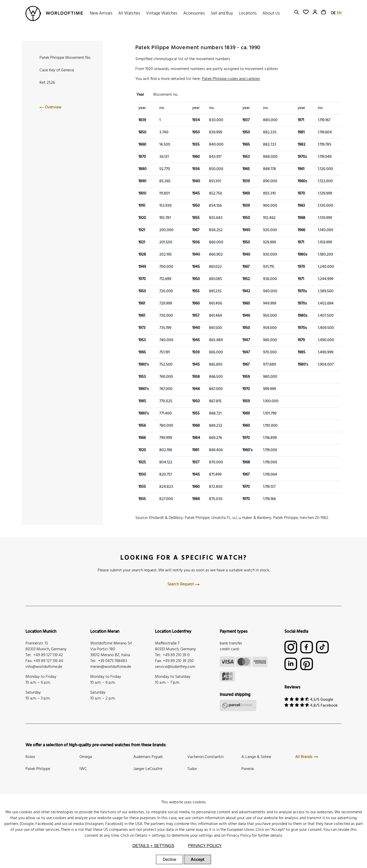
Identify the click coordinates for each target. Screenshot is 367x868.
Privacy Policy (239, 836)
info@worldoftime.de (44, 667)
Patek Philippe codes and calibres (231, 79)
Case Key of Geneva (57, 70)
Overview (50, 107)
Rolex (30, 757)
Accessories (194, 13)
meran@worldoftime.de (111, 667)
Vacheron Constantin (205, 757)
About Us (271, 13)
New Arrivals (101, 13)
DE (333, 13)
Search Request (183, 584)
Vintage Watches (162, 13)
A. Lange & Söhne (256, 757)
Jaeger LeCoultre (148, 769)
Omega (86, 757)
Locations (248, 13)
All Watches (129, 13)
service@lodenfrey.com (175, 667)
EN (339, 13)
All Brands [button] (306, 757)
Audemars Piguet (148, 757)
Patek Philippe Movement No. (65, 58)
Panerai (248, 769)
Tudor (192, 769)
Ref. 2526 (47, 83)
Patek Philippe (38, 769)
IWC (83, 769)
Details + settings (150, 836)
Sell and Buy (222, 13)
